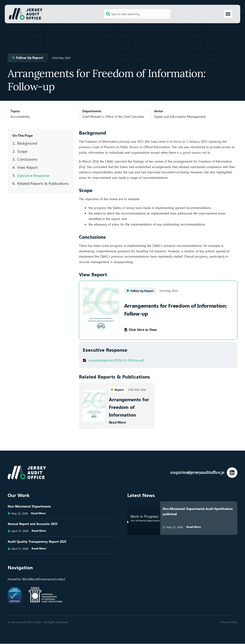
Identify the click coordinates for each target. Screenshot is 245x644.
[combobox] (137, 14)
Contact (60, 579)
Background (27, 143)
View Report (27, 167)
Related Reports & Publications (43, 183)
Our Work (23, 579)
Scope (22, 151)
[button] (228, 14)
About (34, 579)
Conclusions (27, 159)
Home (12, 579)
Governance (46, 579)
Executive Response (33, 175)
